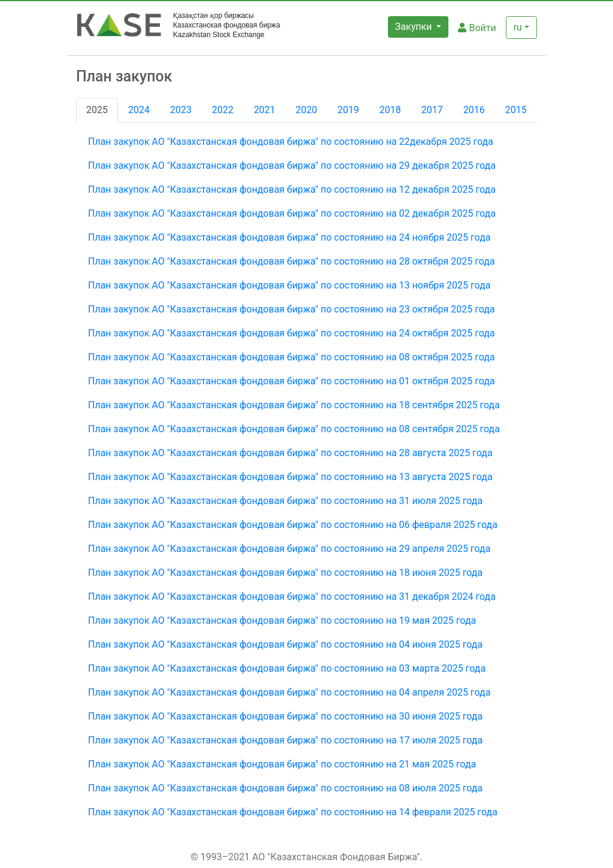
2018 (390, 110)
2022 (223, 110)
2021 (265, 110)
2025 (97, 110)
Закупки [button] (415, 27)
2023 (181, 110)
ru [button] (518, 27)
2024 (139, 110)
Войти (477, 28)
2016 (474, 110)
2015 (516, 110)
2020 (306, 110)
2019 (348, 110)
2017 (432, 110)
